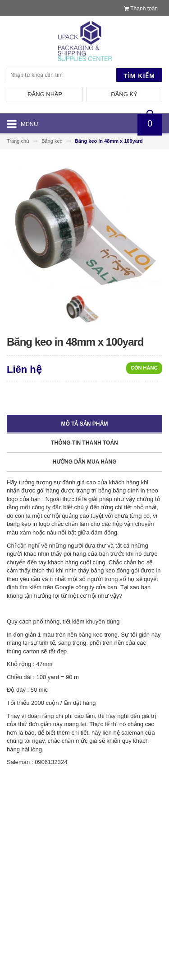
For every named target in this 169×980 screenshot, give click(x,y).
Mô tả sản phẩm (85, 424)
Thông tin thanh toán (84, 443)
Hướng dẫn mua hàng (84, 462)
